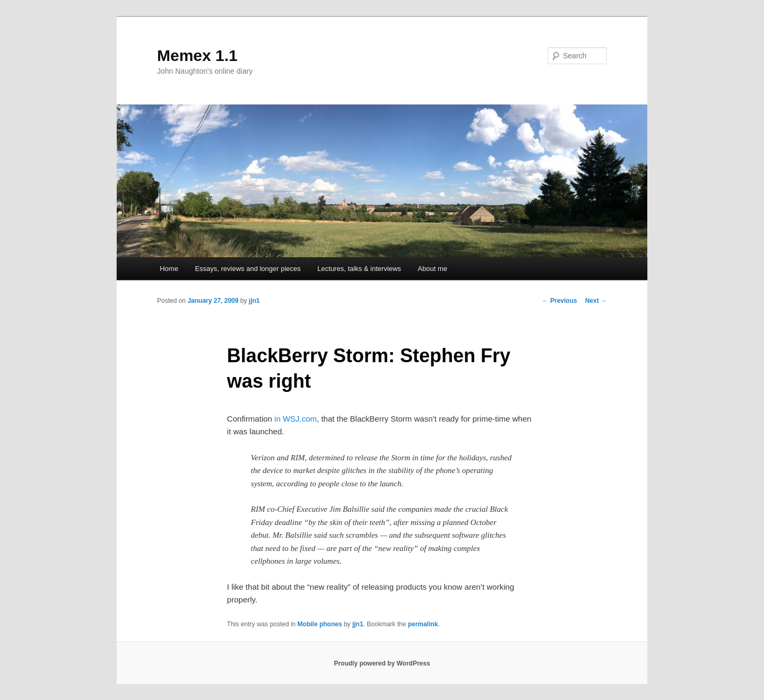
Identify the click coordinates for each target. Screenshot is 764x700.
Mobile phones (320, 624)
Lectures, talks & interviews (359, 269)
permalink (423, 624)
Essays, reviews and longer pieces (248, 269)
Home (169, 269)
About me (432, 269)
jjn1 (254, 301)
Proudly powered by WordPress (382, 663)
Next (596, 301)
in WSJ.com (296, 419)
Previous (560, 301)
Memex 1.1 (197, 55)
